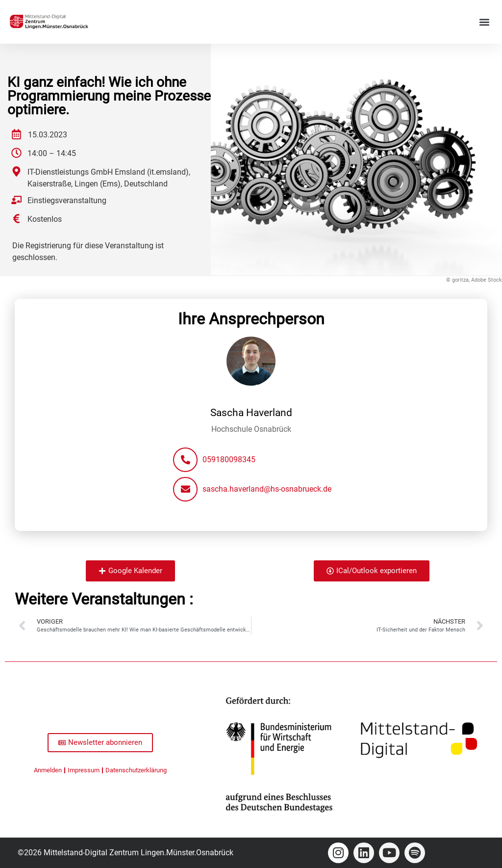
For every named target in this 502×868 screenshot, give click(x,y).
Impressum (84, 770)
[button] (484, 22)
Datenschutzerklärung (136, 770)
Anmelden (48, 770)
